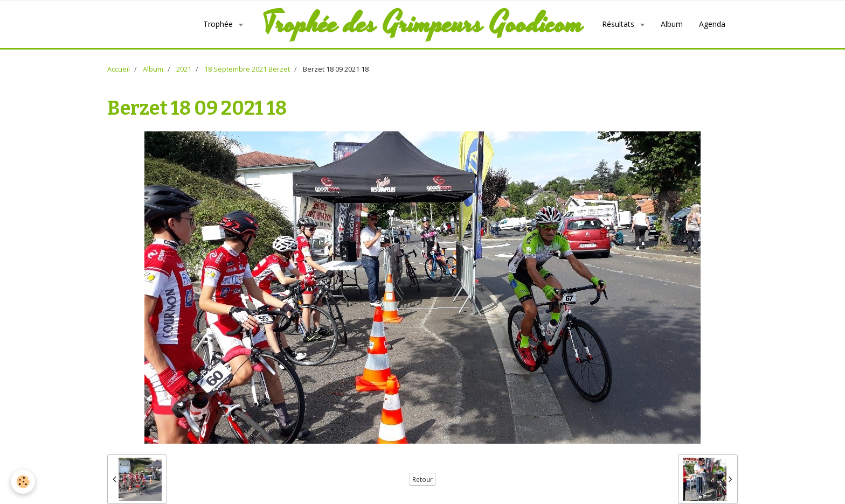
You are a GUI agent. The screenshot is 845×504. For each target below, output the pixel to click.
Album (672, 24)
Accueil (119, 69)
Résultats (619, 24)
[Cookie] (23, 482)
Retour (422, 479)
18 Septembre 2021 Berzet (247, 69)
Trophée (219, 24)
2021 (184, 69)
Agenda (712, 24)
